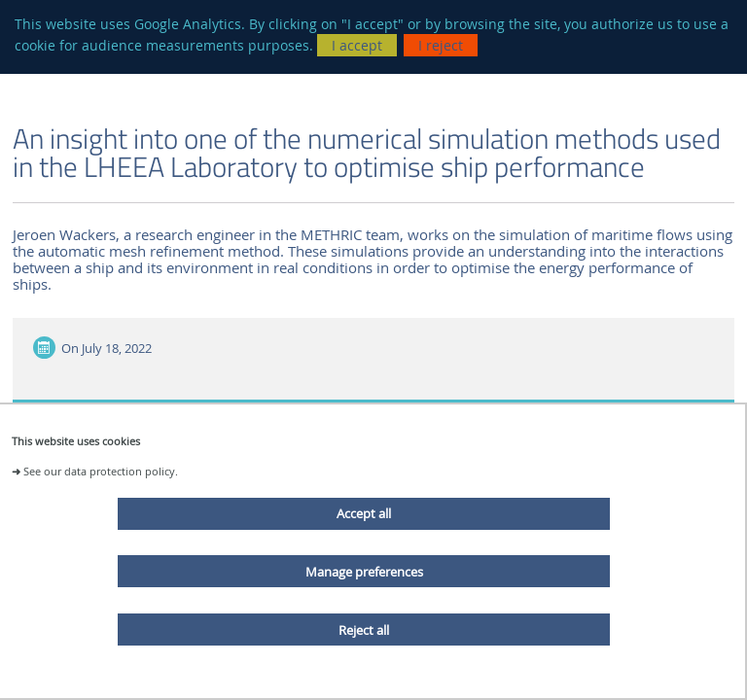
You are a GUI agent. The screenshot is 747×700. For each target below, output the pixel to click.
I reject (441, 45)
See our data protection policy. (101, 471)
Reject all (364, 630)
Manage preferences (364, 572)
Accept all (364, 513)
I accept (357, 45)
